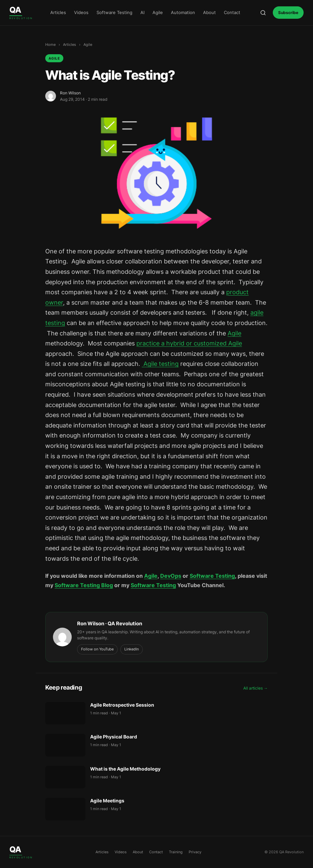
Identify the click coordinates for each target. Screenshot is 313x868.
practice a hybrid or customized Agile (189, 343)
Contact (232, 12)
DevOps (171, 576)
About (209, 12)
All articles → (256, 688)
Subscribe (288, 13)
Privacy (195, 852)
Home (50, 45)
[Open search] (263, 13)
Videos (81, 12)
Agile (158, 12)
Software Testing (114, 12)
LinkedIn (132, 649)
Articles (58, 12)
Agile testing (160, 364)
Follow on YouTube (97, 649)
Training (176, 852)
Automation (183, 12)
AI (142, 12)
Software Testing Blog (84, 585)
